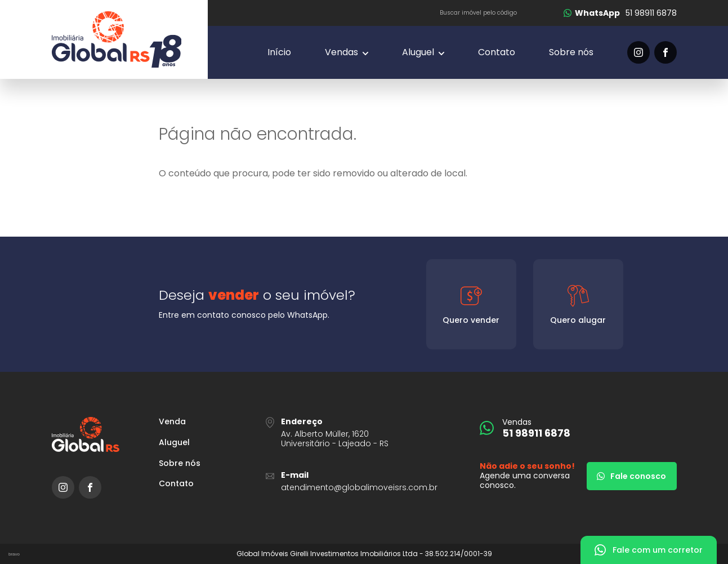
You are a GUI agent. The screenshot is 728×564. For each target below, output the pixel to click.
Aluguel (174, 443)
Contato (497, 52)
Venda (172, 422)
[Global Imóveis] (130, 39)
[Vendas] (347, 52)
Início (279, 52)
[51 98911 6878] (620, 13)
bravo (14, 554)
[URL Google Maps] (364, 432)
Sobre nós (571, 52)
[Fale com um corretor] (649, 550)
